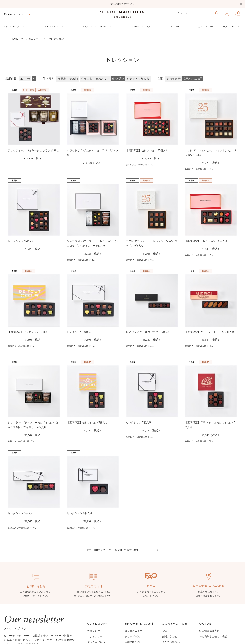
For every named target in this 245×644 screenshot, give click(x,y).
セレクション (56, 39)
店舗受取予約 (132, 642)
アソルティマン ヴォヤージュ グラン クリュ (33, 150)
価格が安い (102, 79)
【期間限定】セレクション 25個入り (147, 150)
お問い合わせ (169, 636)
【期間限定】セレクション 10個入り (206, 241)
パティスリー (95, 636)
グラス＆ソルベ (96, 642)
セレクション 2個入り (80, 513)
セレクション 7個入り (139, 423)
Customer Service (16, 14)
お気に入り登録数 (138, 79)
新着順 (74, 79)
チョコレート (34, 39)
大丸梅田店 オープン (122, 4)
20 (22, 79)
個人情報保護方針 (209, 631)
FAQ (164, 631)
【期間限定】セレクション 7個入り (87, 423)
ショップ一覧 (132, 636)
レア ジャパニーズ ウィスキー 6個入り (148, 332)
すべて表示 (174, 79)
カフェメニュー (134, 631)
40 (28, 79)
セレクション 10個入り (80, 332)
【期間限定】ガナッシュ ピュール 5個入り (209, 332)
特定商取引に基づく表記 (213, 636)
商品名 (62, 79)
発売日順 (87, 79)
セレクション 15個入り (21, 241)
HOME (15, 39)
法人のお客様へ (171, 642)
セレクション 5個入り (20, 513)
